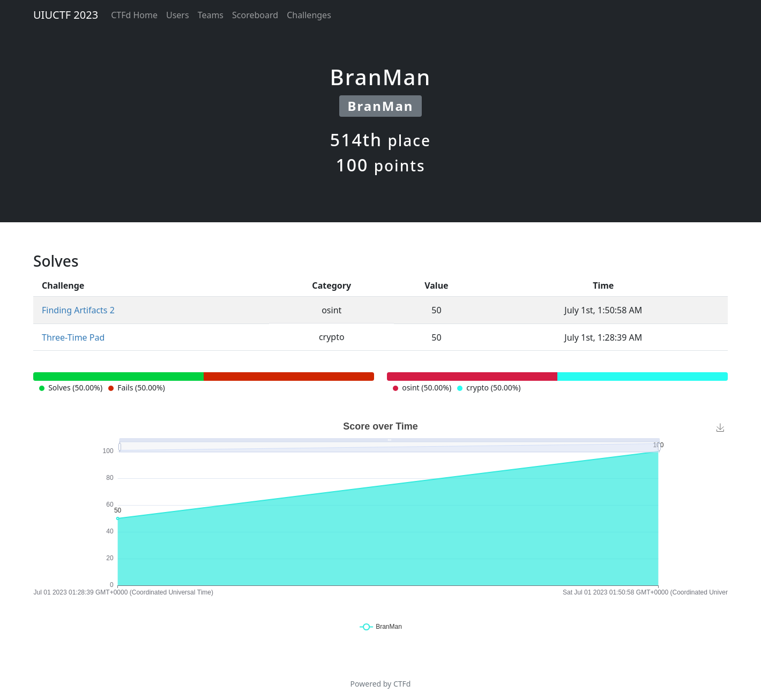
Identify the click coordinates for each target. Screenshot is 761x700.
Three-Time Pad (73, 337)
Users (178, 15)
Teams (211, 15)
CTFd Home (134, 15)
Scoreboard (255, 15)
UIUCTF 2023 (66, 15)
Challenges (309, 15)
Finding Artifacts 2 (78, 310)
